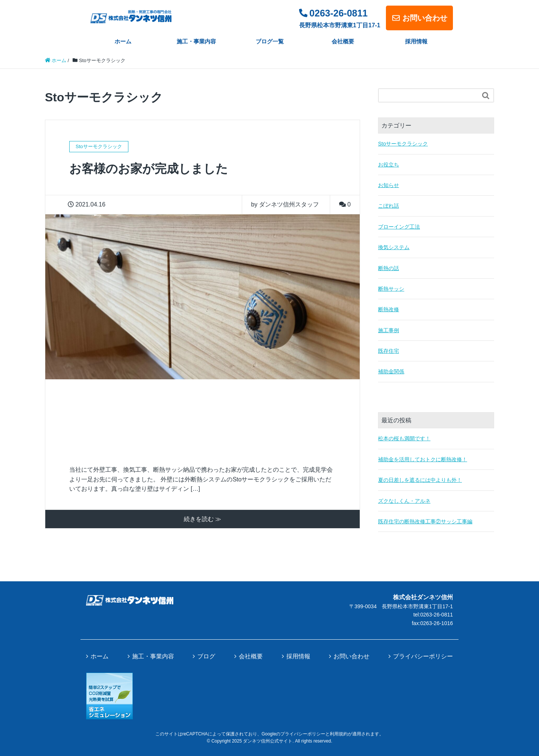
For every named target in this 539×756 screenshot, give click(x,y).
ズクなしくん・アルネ (404, 501)
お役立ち (389, 165)
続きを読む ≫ (202, 519)
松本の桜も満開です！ (404, 438)
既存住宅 (389, 351)
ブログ (206, 656)
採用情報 (416, 41)
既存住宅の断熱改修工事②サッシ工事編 (425, 521)
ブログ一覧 (270, 41)
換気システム (394, 247)
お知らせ (389, 185)
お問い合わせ (419, 18)
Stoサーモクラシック (403, 144)
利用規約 (339, 734)
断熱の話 (389, 268)
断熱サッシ (391, 289)
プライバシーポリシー (423, 656)
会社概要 (343, 41)
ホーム (123, 41)
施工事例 (389, 330)
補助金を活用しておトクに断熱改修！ (423, 459)
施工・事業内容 (196, 41)
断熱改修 (389, 309)
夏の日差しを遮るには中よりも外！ (420, 480)
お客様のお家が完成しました (149, 169)
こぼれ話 (389, 206)
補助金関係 (391, 371)
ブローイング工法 (399, 227)
